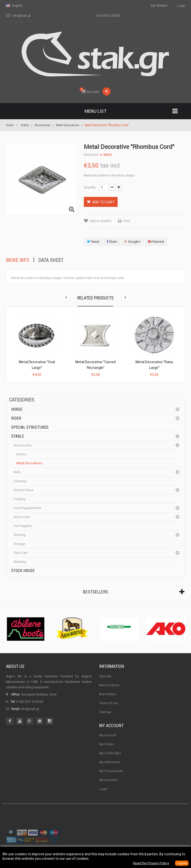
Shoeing (20, 535)
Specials (105, 676)
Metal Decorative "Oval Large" (37, 365)
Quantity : (91, 187)
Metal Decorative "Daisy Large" (154, 365)
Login (181, 6)
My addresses (110, 762)
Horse (17, 409)
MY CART (90, 91)
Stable (18, 436)
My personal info (111, 771)
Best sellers (108, 694)
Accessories (23, 445)
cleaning (20, 481)
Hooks (21, 454)
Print (127, 221)
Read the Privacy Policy (150, 863)
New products (109, 685)
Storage (19, 544)
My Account (108, 735)
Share (112, 242)
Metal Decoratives (29, 463)
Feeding (20, 499)
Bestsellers (96, 592)
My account (111, 725)
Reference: (91, 155)
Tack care (21, 553)
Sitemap (105, 712)
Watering (20, 562)
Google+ (133, 242)
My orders (107, 744)
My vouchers (109, 780)
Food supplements (27, 508)
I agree (182, 863)
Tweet (93, 242)
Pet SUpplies (23, 526)
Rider (16, 418)
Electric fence (24, 490)
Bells (17, 472)
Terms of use (109, 703)
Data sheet (51, 260)
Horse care (22, 517)
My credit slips (110, 753)
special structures (30, 427)
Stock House (23, 571)
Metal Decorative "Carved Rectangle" (95, 365)
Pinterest (156, 242)
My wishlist (159, 6)
